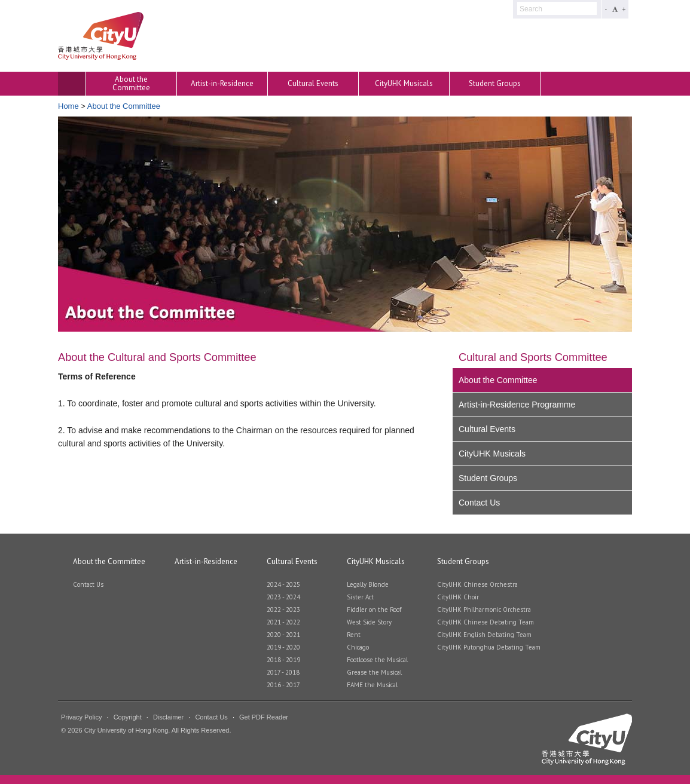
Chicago (358, 647)
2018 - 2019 (283, 660)
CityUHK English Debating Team (484, 635)
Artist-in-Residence (222, 83)
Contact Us (479, 503)
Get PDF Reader (264, 717)
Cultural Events (313, 83)
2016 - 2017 (283, 685)
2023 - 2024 (283, 597)
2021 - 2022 (283, 622)
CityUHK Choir (458, 597)
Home (68, 106)
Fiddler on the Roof (374, 610)
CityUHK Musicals (404, 83)
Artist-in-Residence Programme (517, 405)
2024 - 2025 (283, 585)
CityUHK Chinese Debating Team (486, 622)
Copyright (128, 717)
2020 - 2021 (283, 635)
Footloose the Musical (377, 660)
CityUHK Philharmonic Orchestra (484, 610)
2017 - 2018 (283, 673)
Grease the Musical (374, 673)
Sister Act (360, 597)
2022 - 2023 (283, 610)
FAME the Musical (372, 685)
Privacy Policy (81, 717)
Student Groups (495, 83)
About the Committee (131, 83)
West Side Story (369, 622)
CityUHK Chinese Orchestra (477, 585)
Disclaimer (168, 717)
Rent (354, 635)
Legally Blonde (368, 585)
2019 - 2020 (283, 647)
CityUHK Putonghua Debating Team (489, 647)
